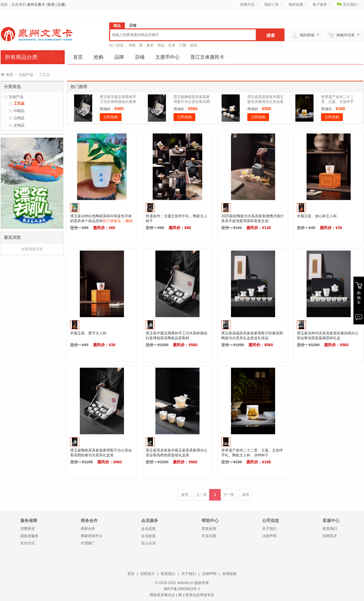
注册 (61, 5)
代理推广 (88, 543)
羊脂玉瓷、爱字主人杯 (88, 333)
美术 (150, 45)
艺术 (172, 45)
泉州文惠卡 (36, 5)
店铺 (140, 57)
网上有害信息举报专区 (196, 595)
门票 (183, 45)
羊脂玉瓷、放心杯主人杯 (317, 216)
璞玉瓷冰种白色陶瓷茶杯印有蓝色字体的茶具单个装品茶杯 (101, 221)
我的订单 (271, 5)
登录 (51, 5)
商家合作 (88, 529)
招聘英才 (330, 536)
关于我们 (269, 529)
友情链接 (229, 574)
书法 (161, 45)
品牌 (119, 57)
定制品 (19, 125)
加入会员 (148, 543)
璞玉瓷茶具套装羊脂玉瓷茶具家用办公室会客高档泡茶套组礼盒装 (265, 102)
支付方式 (28, 543)
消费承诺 (28, 529)
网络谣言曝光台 (162, 595)
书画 (132, 45)
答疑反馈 (209, 529)
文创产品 (26, 75)
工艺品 (19, 103)
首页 (78, 57)
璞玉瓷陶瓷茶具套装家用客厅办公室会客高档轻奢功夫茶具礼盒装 (192, 102)
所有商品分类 (21, 57)
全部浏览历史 (32, 249)
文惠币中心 (167, 57)
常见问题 (209, 536)
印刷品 (19, 111)
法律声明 (269, 536)
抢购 (99, 57)
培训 (193, 45)
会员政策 (148, 536)
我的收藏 (296, 5)
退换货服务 (29, 536)
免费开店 (247, 5)
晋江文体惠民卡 (207, 57)
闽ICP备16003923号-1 (182, 589)
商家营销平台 (92, 536)
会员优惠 (148, 529)
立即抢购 (111, 117)
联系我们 (330, 529)
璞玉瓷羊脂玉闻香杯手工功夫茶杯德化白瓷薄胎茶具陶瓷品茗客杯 (118, 102)
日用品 (19, 118)
